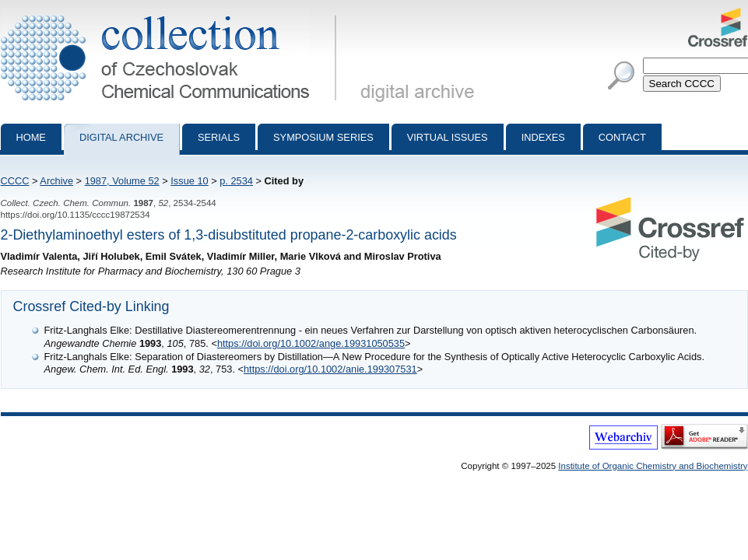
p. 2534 (236, 181)
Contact (622, 137)
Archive (56, 181)
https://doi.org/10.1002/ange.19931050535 (311, 343)
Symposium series (323, 137)
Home (31, 137)
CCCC (15, 181)
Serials (219, 137)
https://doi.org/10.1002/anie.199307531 (330, 369)
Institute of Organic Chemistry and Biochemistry (653, 466)
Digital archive (121, 137)
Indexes (543, 137)
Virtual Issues (448, 137)
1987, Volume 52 (122, 181)
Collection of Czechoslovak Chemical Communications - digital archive (172, 14)
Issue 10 (189, 181)
